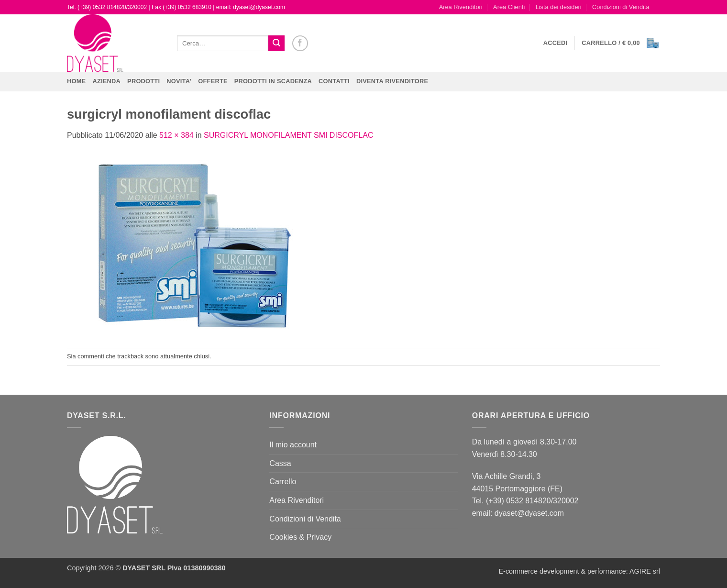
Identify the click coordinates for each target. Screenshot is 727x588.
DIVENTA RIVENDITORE (392, 81)
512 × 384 (176, 135)
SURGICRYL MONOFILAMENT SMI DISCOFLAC (288, 135)
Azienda (106, 81)
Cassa (280, 463)
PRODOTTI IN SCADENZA (273, 81)
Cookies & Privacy (300, 537)
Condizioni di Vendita (621, 7)
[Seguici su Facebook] (300, 43)
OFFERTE (213, 81)
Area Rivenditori (461, 7)
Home (76, 81)
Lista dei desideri (559, 7)
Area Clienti (509, 7)
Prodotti (143, 81)
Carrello (283, 482)
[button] (556, 43)
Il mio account (293, 445)
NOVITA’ (179, 81)
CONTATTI (334, 81)
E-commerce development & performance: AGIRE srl (579, 571)
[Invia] (276, 44)
